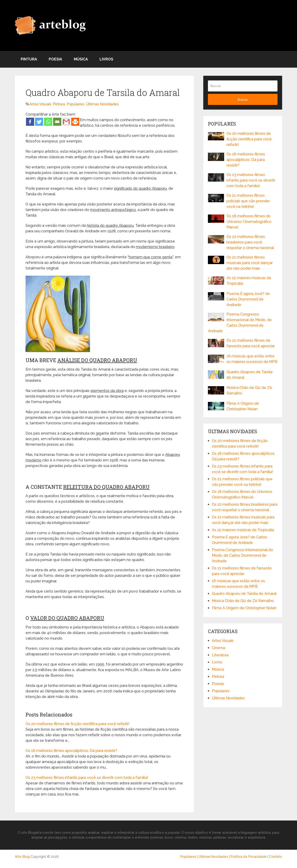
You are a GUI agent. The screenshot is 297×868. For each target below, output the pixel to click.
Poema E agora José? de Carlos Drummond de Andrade (248, 299)
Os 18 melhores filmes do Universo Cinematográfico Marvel (249, 222)
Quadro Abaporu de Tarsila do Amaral (249, 375)
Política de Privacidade (249, 857)
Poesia (55, 59)
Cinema (218, 648)
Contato (276, 857)
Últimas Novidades (102, 104)
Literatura (220, 655)
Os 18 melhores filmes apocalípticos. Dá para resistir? (71, 751)
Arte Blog (22, 857)
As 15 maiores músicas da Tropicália (249, 281)
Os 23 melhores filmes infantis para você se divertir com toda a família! (87, 778)
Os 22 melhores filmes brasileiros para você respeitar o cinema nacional (250, 242)
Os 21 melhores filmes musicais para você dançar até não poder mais (250, 263)
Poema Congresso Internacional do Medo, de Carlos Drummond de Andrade (240, 323)
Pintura (29, 59)
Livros (106, 59)
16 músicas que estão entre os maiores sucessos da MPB (252, 359)
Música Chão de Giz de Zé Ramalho (249, 390)
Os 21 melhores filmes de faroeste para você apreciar (251, 343)
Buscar (243, 100)
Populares (75, 104)
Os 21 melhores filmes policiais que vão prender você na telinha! (248, 201)
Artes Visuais (40, 104)
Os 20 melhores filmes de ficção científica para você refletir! (77, 724)
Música (81, 59)
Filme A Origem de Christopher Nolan (243, 406)
